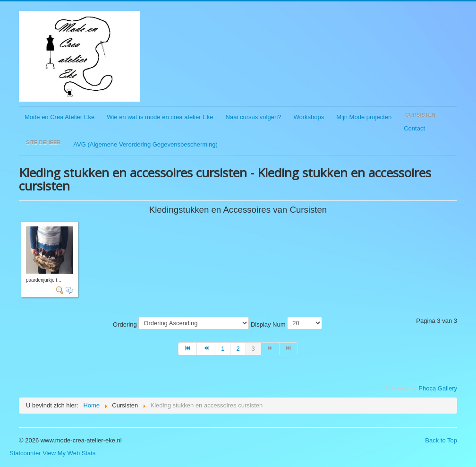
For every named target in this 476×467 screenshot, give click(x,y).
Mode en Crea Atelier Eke (59, 117)
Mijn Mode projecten (364, 117)
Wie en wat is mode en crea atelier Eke (160, 117)
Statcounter (25, 453)
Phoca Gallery (438, 388)
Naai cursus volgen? (254, 117)
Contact (414, 128)
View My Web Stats (69, 453)
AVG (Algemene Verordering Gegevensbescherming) (145, 144)
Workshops (309, 117)
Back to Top (441, 440)
